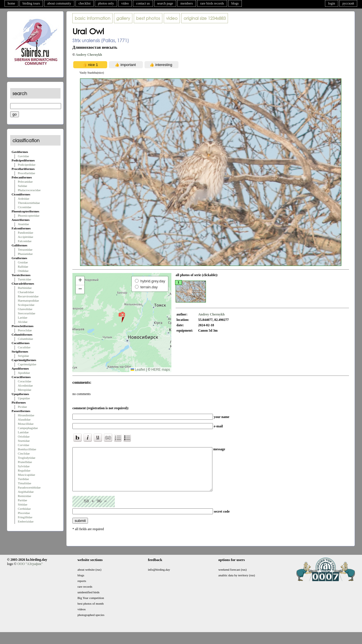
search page (165, 3)
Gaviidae (23, 156)
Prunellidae (25, 462)
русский (348, 3)
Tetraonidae (25, 250)
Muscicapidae (26, 475)
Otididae (23, 271)
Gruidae (23, 262)
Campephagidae (28, 428)
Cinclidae (24, 453)
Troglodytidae (27, 458)
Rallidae (23, 266)
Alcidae (23, 322)
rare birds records (212, 3)
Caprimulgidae (27, 364)
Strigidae (23, 356)
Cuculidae (24, 347)
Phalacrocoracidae (29, 190)
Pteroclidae (25, 330)
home (11, 3)
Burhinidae (25, 288)
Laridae (23, 317)
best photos (148, 18)
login (332, 3)
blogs (235, 3)
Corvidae (23, 445)
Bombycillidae (27, 449)
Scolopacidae (26, 305)
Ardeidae (23, 199)
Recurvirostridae (28, 296)
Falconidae (25, 241)
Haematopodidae (28, 300)
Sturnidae (24, 441)
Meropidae (25, 390)
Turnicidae (24, 279)
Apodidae (24, 373)
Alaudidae (24, 419)
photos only (106, 3)
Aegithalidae (26, 492)
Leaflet (138, 370)
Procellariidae (26, 173)
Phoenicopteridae (29, 216)
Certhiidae (24, 509)
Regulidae (24, 470)
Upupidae (24, 398)
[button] (122, 317)
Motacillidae (26, 424)
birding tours (31, 3)
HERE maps (161, 370)
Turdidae (23, 479)
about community (59, 3)
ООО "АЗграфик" (30, 572)
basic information (92, 18)
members (187, 3)
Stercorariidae (27, 313)
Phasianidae (25, 254)
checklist (85, 3)
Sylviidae (24, 466)
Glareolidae (25, 309)
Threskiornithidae (29, 203)
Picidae (22, 407)
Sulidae (22, 186)
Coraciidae (25, 381)
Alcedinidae (25, 385)
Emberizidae (26, 521)
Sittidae (23, 504)
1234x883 (205, 18)
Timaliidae (24, 483)
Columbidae (25, 339)
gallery (123, 18)
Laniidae (23, 432)
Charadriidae (26, 292)
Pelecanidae (25, 182)
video (125, 3)
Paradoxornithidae (29, 487)
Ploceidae (24, 513)
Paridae (22, 500)
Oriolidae (24, 436)
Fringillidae (25, 517)
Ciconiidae (25, 207)
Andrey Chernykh (89, 55)
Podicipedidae (27, 165)
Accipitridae (25, 237)
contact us (143, 3)
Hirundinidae (26, 415)
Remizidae (24, 496)
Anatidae (23, 224)
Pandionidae (25, 233)
